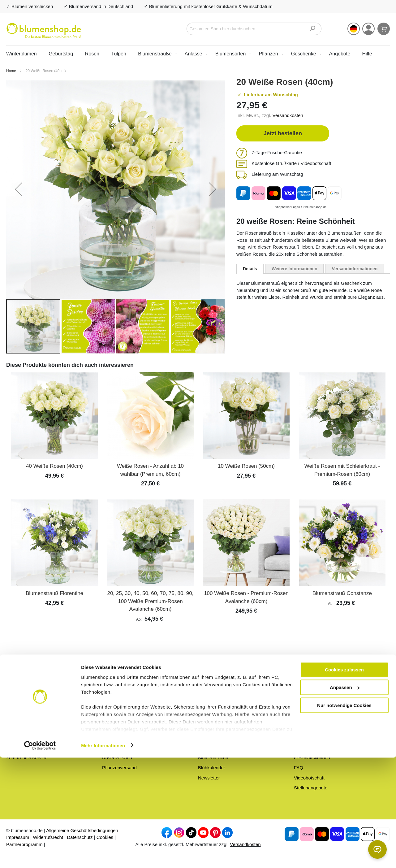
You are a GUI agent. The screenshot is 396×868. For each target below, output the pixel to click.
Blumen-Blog (211, 747)
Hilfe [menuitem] (367, 54)
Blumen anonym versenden (226, 738)
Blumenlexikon (213, 758)
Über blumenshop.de (220, 717)
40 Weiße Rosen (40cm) (54, 466)
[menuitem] (156, 54)
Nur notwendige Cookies (344, 816)
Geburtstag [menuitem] (61, 54)
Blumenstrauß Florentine (54, 593)
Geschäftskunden (312, 758)
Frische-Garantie (215, 727)
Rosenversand (117, 758)
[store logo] (44, 31)
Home (12, 71)
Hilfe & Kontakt (309, 717)
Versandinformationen (355, 269)
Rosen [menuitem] (92, 54)
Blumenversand (118, 747)
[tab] (250, 269)
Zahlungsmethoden (314, 747)
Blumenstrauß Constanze (342, 593)
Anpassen (345, 798)
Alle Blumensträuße (122, 717)
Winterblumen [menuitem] (22, 54)
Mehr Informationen (103, 856)
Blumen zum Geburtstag (127, 727)
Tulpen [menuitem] (118, 54)
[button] (354, 29)
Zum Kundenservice (27, 758)
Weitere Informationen (295, 269)
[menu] (198, 54)
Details (250, 269)
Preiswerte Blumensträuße (129, 738)
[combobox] (254, 29)
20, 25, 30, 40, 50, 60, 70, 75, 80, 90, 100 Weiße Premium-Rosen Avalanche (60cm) (151, 601)
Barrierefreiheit (309, 727)
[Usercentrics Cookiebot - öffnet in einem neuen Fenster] (40, 856)
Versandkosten (288, 115)
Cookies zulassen (344, 780)
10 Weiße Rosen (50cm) (246, 466)
